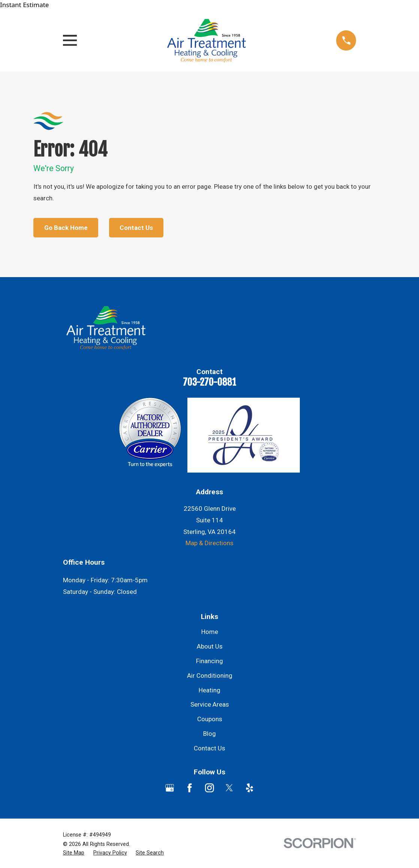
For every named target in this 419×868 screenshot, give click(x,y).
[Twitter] (229, 788)
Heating (209, 690)
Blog (209, 734)
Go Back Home (66, 228)
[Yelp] (250, 788)
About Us (210, 646)
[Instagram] (209, 788)
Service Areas (210, 704)
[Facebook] (190, 788)
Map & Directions (209, 543)
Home (210, 632)
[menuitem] (74, 853)
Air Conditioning (210, 676)
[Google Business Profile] (170, 788)
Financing (209, 661)
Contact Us (136, 228)
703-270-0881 (209, 382)
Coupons (210, 719)
